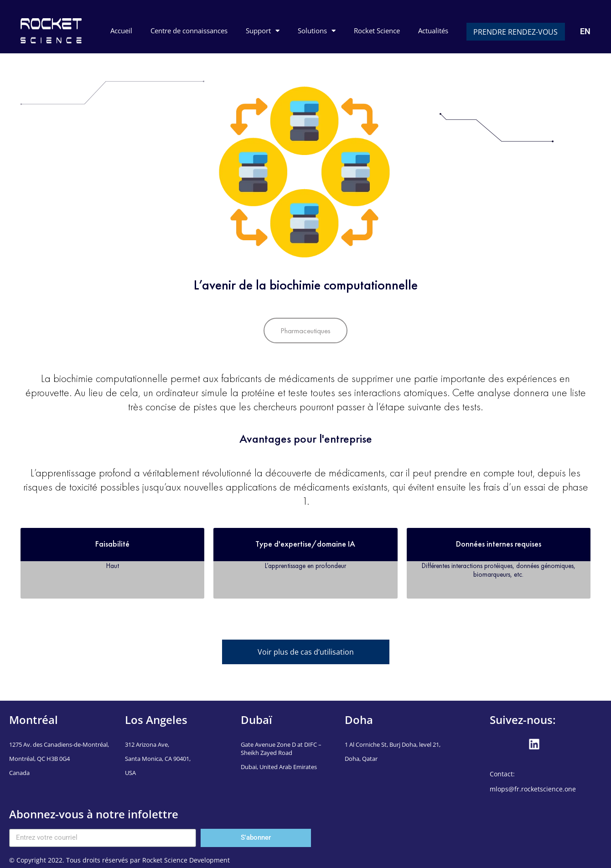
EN (585, 31)
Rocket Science (377, 31)
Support (263, 31)
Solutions (317, 31)
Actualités (433, 31)
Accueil (121, 31)
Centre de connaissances (189, 31)
